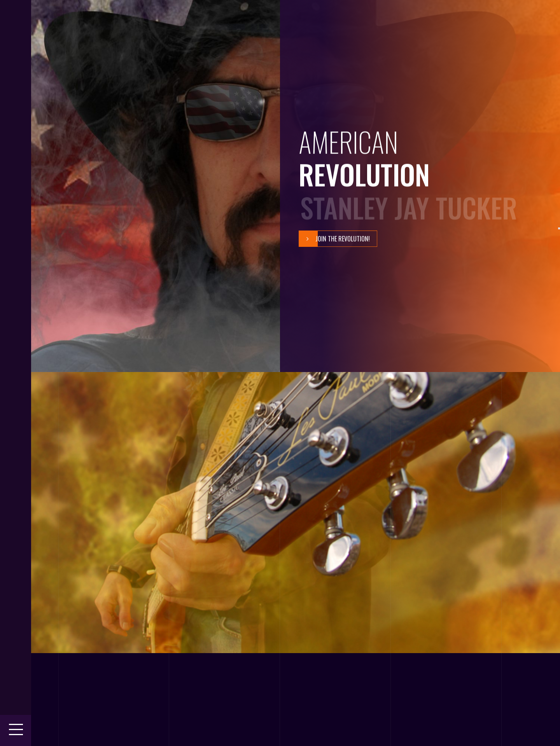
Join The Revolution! (334, 239)
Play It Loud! (123, 545)
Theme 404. (94, 738)
